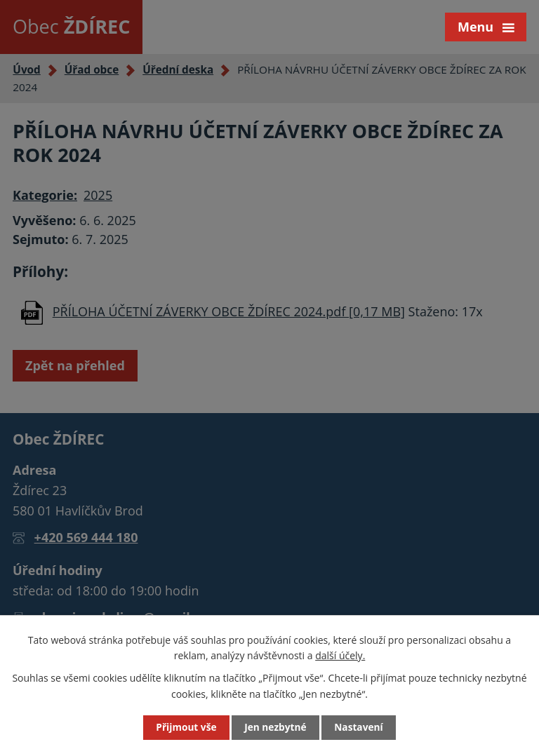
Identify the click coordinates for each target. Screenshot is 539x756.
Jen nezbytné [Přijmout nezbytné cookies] (275, 728)
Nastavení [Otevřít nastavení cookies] (360, 728)
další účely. (340, 655)
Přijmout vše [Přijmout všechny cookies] (185, 728)
